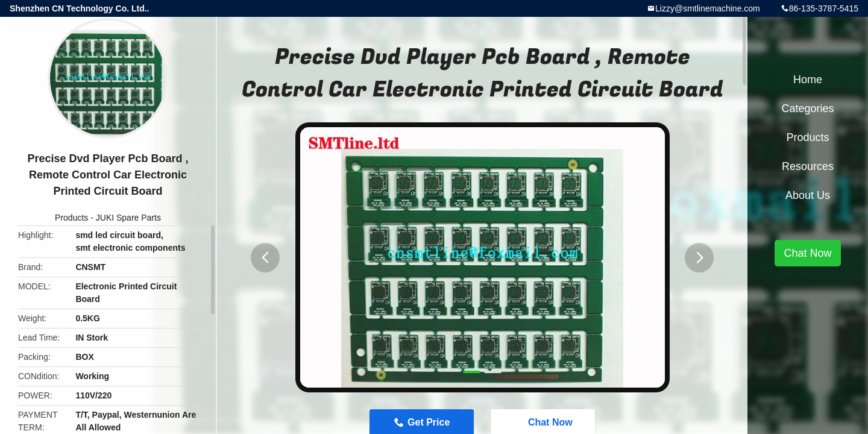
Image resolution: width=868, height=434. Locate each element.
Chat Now (807, 253)
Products (71, 218)
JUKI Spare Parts (128, 218)
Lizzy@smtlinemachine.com (708, 8)
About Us (808, 195)
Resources (808, 166)
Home (808, 80)
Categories (807, 108)
